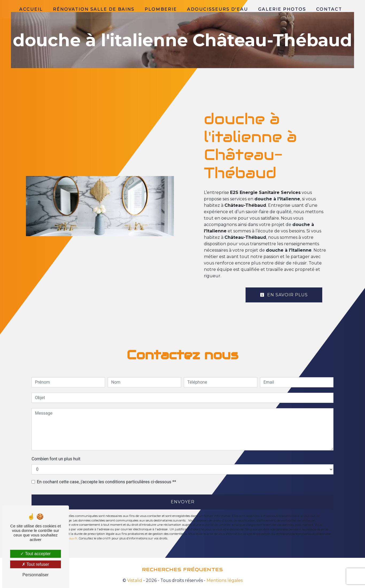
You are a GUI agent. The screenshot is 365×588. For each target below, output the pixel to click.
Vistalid (135, 580)
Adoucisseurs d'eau (218, 9)
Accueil (32, 9)
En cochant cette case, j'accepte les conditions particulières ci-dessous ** (106, 482)
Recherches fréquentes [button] (183, 570)
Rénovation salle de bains (94, 9)
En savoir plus (284, 295)
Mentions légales (224, 580)
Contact (330, 9)
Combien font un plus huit (56, 459)
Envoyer (183, 502)
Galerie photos (283, 9)
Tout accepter (35, 554)
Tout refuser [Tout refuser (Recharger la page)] (36, 564)
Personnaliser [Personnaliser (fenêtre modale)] (36, 575)
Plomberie (161, 9)
